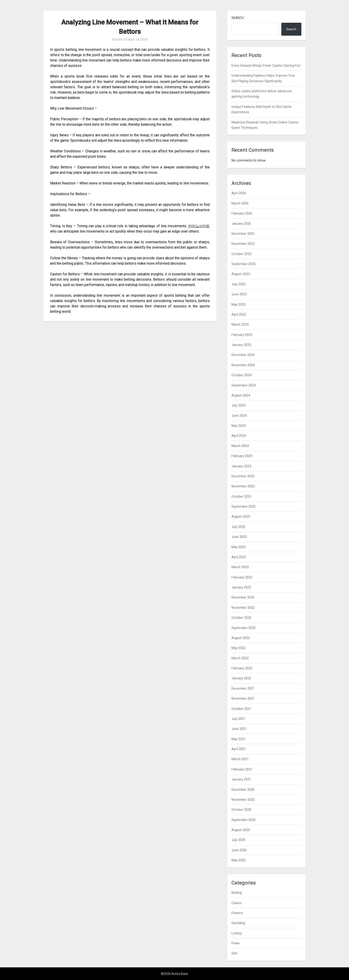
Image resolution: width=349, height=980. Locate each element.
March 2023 (240, 567)
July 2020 (238, 840)
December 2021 (243, 688)
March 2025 (240, 325)
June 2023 (239, 537)
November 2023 (243, 486)
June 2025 (239, 294)
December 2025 (243, 234)
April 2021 (239, 749)
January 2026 (241, 224)
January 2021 (241, 779)
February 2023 (242, 577)
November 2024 (243, 365)
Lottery (237, 933)
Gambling (238, 923)
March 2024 (240, 446)
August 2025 (241, 274)
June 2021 (239, 729)
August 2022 (241, 638)
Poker (236, 943)
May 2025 (238, 304)
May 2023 (238, 547)
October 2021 (241, 709)
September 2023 (243, 506)
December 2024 (243, 355)
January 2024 (241, 466)
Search (238, 18)
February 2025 (242, 335)
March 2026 (240, 203)
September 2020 (243, 820)
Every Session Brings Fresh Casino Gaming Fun (266, 65)
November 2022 (243, 608)
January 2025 (241, 345)
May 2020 (238, 860)
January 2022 (241, 678)
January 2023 (241, 587)
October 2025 (241, 254)
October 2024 (241, 375)
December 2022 (243, 597)
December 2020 (243, 790)
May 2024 (238, 426)
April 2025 (239, 314)
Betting (237, 893)
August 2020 (241, 830)
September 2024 (243, 385)
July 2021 (238, 719)
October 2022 (241, 618)
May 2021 (238, 739)
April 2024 (239, 436)
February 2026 (242, 213)
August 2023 (241, 517)
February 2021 (242, 769)
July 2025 (238, 284)
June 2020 (239, 850)
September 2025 (243, 264)
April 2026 (239, 193)
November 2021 (243, 698)
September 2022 (243, 628)
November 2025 (243, 244)
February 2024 (242, 456)
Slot (234, 953)
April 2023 (239, 557)
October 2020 (241, 810)
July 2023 (238, 527)
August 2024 (241, 395)
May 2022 (238, 648)
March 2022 (240, 658)
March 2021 (240, 759)
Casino (237, 903)
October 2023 (241, 496)
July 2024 (238, 405)
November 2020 (243, 800)
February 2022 (242, 668)
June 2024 (239, 416)
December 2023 (243, 476)
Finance (237, 913)
